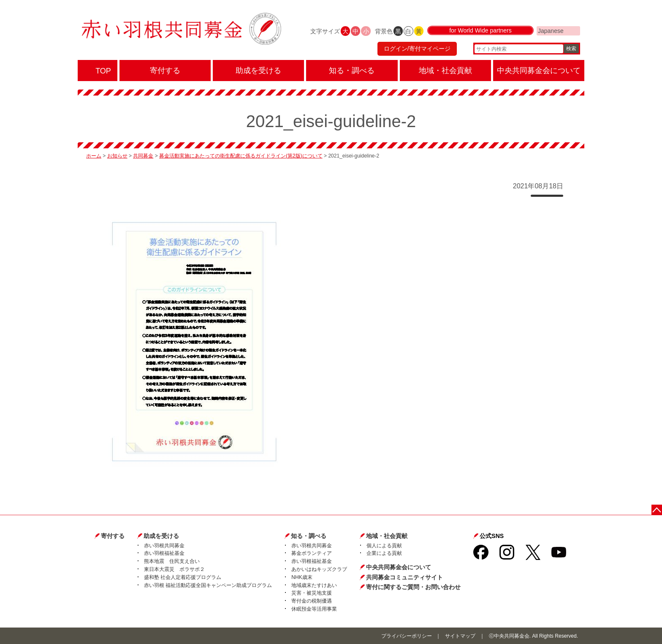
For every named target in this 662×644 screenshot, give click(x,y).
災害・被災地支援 (312, 593)
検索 (571, 49)
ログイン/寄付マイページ (417, 49)
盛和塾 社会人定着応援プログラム (183, 577)
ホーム (94, 156)
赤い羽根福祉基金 (164, 553)
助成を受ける (161, 536)
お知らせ (117, 156)
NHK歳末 (302, 577)
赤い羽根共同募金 (164, 546)
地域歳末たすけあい (314, 585)
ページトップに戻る (657, 510)
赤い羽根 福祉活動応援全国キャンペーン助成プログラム (208, 585)
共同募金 (143, 156)
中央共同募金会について (399, 567)
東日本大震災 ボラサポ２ (174, 569)
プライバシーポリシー (407, 636)
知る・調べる (309, 536)
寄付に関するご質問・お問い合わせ (413, 587)
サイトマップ (460, 636)
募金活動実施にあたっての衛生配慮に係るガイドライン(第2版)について (241, 156)
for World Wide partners (480, 30)
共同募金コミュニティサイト (404, 577)
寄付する (113, 536)
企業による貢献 (384, 553)
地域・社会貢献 (387, 536)
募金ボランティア (312, 553)
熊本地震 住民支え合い (172, 561)
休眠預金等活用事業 (314, 609)
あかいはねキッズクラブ (319, 569)
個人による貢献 (384, 546)
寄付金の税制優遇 (312, 601)
